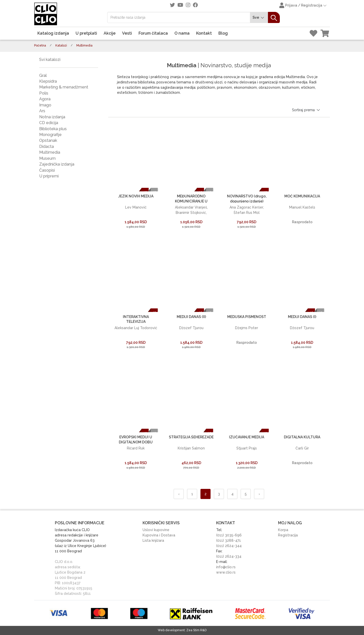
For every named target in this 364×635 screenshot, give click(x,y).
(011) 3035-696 (229, 535)
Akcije (110, 33)
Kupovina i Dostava (159, 535)
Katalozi (61, 46)
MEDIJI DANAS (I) (302, 317)
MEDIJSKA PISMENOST (247, 317)
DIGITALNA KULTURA (302, 437)
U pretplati (86, 33)
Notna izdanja (52, 117)
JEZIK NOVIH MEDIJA (136, 196)
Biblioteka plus (53, 129)
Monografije (50, 135)
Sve (259, 18)
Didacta (47, 146)
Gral (43, 75)
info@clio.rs (226, 567)
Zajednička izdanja (57, 164)
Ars (42, 111)
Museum (47, 158)
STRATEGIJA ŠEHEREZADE (191, 437)
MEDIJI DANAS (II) (191, 317)
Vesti (127, 33)
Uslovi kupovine (156, 530)
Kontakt (204, 33)
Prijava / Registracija (303, 6)
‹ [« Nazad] (179, 494)
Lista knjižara (153, 540)
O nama (182, 33)
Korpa (283, 530)
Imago (45, 105)
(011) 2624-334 (229, 556)
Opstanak (48, 140)
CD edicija (49, 123)
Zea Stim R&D (196, 630)
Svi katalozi (50, 60)
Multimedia (50, 152)
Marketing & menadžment (64, 87)
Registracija (288, 535)
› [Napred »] (259, 494)
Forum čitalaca (153, 33)
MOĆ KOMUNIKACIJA (302, 196)
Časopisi (47, 170)
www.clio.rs (226, 572)
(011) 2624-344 (229, 546)
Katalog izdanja (53, 33)
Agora (45, 99)
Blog (223, 33)
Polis (44, 93)
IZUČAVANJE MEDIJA (247, 437)
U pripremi (49, 176)
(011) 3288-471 (229, 540)
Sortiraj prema (306, 110)
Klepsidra (48, 81)
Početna (40, 46)
